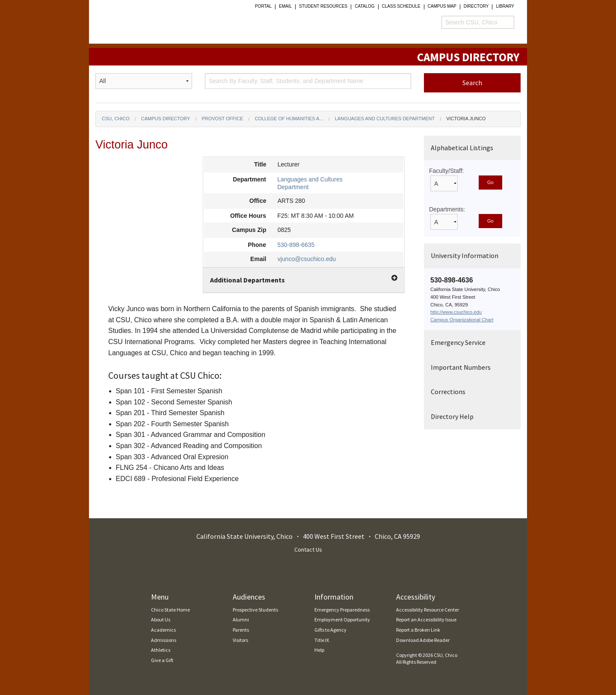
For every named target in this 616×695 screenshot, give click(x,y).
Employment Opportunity (342, 619)
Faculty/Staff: (446, 171)
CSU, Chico (116, 119)
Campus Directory (166, 119)
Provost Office (222, 119)
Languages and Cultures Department (385, 119)
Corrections (448, 392)
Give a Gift (162, 660)
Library (505, 6)
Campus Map (442, 6)
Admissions (164, 640)
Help (319, 650)
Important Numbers (461, 367)
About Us (161, 619)
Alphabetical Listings (462, 148)
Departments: (447, 209)
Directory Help (452, 416)
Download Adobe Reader (423, 640)
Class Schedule (401, 6)
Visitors (240, 640)
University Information (465, 255)
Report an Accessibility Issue (426, 619)
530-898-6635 (296, 245)
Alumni (241, 619)
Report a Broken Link (418, 630)
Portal (263, 6)
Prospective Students (255, 610)
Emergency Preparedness (342, 610)
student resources (323, 6)
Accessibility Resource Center (428, 610)
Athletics (161, 650)
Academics (163, 630)
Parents (241, 630)
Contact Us (308, 549)
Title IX (322, 640)
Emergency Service (458, 342)
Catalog (364, 6)
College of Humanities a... (289, 119)
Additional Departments (304, 279)
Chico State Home (170, 610)
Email (285, 6)
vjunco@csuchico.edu (307, 259)
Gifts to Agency (330, 630)
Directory (476, 6)
